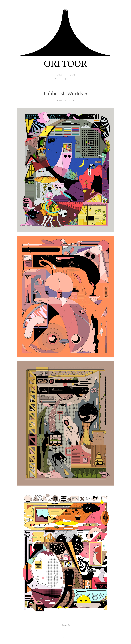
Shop (72, 75)
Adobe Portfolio (68, 638)
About (59, 75)
